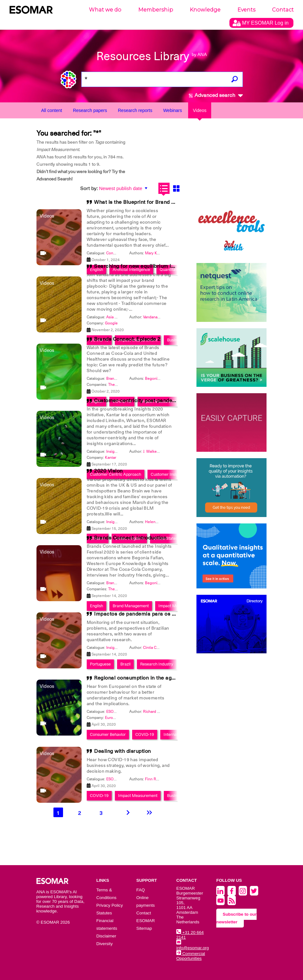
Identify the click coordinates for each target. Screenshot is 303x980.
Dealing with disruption (123, 751)
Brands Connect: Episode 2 (127, 339)
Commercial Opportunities (191, 956)
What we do (105, 10)
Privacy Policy (110, 905)
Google (111, 323)
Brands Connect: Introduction (130, 538)
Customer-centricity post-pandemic (138, 401)
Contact (283, 10)
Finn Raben (155, 779)
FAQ (141, 890)
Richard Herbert (157, 712)
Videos (200, 110)
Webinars (173, 110)
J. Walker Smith (156, 451)
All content (52, 110)
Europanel (114, 718)
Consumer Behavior (108, 734)
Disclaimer (106, 936)
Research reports (135, 110)
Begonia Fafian (158, 378)
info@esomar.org (193, 945)
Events (246, 10)
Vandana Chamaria (159, 317)
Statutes (104, 913)
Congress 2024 (120, 253)
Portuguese (100, 664)
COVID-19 (145, 734)
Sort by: (89, 188)
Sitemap (144, 928)
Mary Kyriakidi (157, 253)
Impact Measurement (138, 796)
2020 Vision (108, 471)
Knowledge (205, 10)
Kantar (111, 458)
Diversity (104, 944)
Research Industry (157, 664)
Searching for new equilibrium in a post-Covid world (158, 266)
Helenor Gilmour (159, 522)
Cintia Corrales (156, 648)
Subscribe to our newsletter (236, 918)
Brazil (125, 664)
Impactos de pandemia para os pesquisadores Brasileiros (165, 614)
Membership (156, 10)
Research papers (90, 110)
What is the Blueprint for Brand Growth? (143, 202)
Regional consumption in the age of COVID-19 (151, 678)
